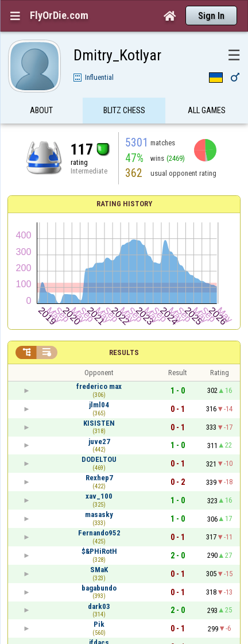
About (41, 111)
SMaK (99, 570)
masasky (99, 514)
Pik (99, 624)
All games (207, 111)
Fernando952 (99, 533)
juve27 (99, 441)
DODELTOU (99, 459)
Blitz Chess (124, 111)
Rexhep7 (99, 478)
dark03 (99, 606)
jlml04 (99, 405)
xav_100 (99, 496)
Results (124, 352)
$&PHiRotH (99, 551)
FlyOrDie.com (59, 16)
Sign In (211, 16)
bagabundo (99, 588)
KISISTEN (99, 423)
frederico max (99, 386)
